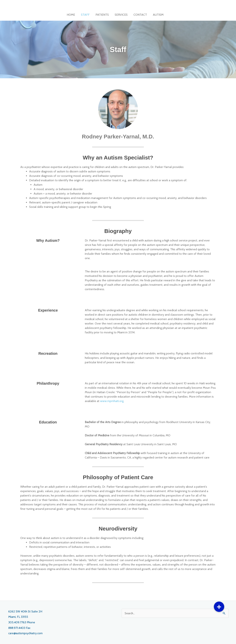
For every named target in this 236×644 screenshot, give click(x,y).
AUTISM (158, 15)
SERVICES (121, 15)
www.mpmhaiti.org (112, 401)
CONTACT (140, 15)
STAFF (85, 15)
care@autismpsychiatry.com (25, 633)
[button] (219, 607)
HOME (71, 15)
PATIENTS (102, 15)
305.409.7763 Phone (22, 622)
